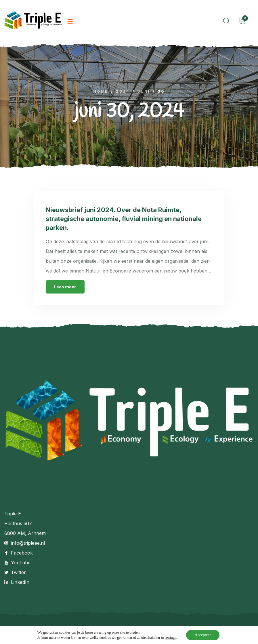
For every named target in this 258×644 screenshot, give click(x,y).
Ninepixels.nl (92, 630)
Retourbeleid (221, 630)
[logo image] (33, 22)
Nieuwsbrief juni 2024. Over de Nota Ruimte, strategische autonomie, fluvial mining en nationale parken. (124, 219)
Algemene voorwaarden (178, 630)
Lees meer (65, 287)
